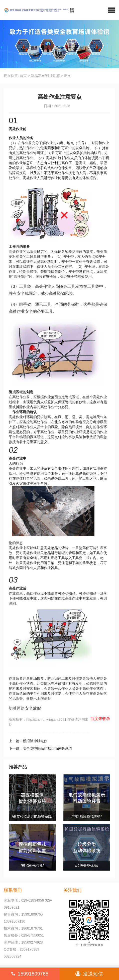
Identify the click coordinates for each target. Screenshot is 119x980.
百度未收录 (100, 719)
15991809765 (30, 974)
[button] (112, 10)
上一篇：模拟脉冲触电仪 (28, 741)
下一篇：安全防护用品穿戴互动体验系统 (40, 748)
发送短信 (89, 974)
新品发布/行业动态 (45, 76)
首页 (23, 76)
